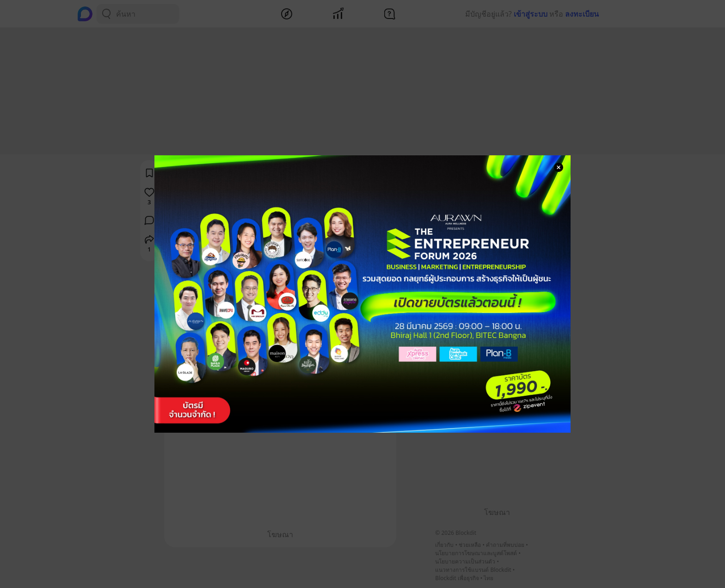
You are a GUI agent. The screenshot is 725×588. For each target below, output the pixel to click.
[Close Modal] (559, 167)
